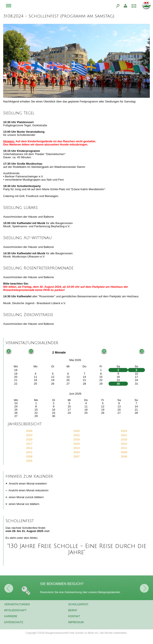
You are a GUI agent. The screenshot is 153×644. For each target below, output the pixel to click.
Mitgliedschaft (15, 610)
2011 (29, 452)
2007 (77, 456)
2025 (77, 431)
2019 (77, 439)
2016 (77, 444)
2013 (77, 448)
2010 (77, 452)
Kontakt (74, 616)
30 (118, 384)
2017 (29, 444)
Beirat (73, 610)
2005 (29, 461)
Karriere (11, 616)
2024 (124, 431)
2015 (124, 444)
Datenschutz (14, 622)
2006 (124, 456)
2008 (29, 456)
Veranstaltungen (17, 604)
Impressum (76, 622)
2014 (29, 448)
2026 (29, 431)
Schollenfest (78, 604)
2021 (124, 435)
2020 (29, 439)
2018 (124, 439)
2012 (124, 448)
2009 (124, 452)
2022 (77, 435)
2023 (29, 435)
